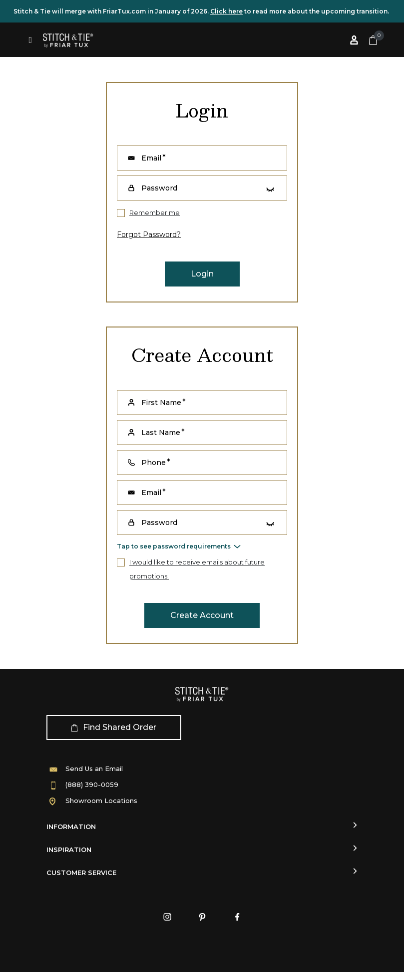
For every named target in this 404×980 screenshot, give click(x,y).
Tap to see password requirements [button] (174, 546)
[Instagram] (167, 917)
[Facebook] (237, 917)
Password (159, 522)
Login (202, 274)
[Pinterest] (202, 917)
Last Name (161, 432)
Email (151, 492)
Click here (226, 11)
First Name (161, 402)
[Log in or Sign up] (354, 40)
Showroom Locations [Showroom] (101, 800)
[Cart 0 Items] (373, 40)
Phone (154, 462)
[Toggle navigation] (31, 40)
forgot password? (149, 234)
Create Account (202, 615)
